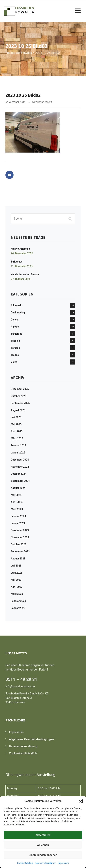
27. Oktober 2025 (21, 279)
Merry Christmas (20, 249)
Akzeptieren (43, 835)
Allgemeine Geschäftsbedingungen (31, 739)
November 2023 (20, 537)
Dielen (14, 320)
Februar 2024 (18, 516)
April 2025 (17, 431)
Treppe (15, 355)
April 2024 (17, 502)
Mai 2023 (16, 580)
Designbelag (18, 313)
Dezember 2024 (20, 460)
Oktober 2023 (19, 544)
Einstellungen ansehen (43, 855)
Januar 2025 (18, 453)
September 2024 (20, 481)
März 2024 (17, 509)
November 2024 (20, 467)
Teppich (15, 341)
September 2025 (20, 403)
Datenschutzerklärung (46, 863)
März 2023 (17, 594)
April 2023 (17, 587)
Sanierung (17, 334)
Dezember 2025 (20, 389)
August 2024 (18, 488)
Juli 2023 (16, 566)
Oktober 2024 (19, 474)
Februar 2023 (18, 601)
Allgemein (17, 305)
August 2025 (18, 410)
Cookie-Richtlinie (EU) (23, 753)
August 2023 (18, 559)
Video (14, 362)
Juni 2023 (17, 573)
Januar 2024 (18, 523)
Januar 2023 (18, 608)
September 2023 (20, 551)
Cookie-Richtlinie (25, 863)
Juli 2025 (16, 417)
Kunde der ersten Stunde (25, 274)
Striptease (17, 262)
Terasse (15, 348)
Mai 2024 (16, 495)
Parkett (15, 327)
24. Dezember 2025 (22, 253)
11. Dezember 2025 (22, 266)
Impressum (63, 863)
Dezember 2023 (20, 530)
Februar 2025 (18, 446)
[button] (81, 801)
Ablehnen (43, 845)
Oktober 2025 (19, 396)
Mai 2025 (16, 424)
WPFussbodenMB (42, 102)
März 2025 (17, 438)
